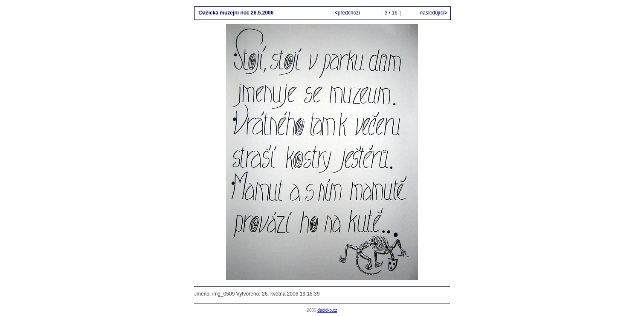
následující (433, 13)
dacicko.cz (327, 310)
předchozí (348, 13)
